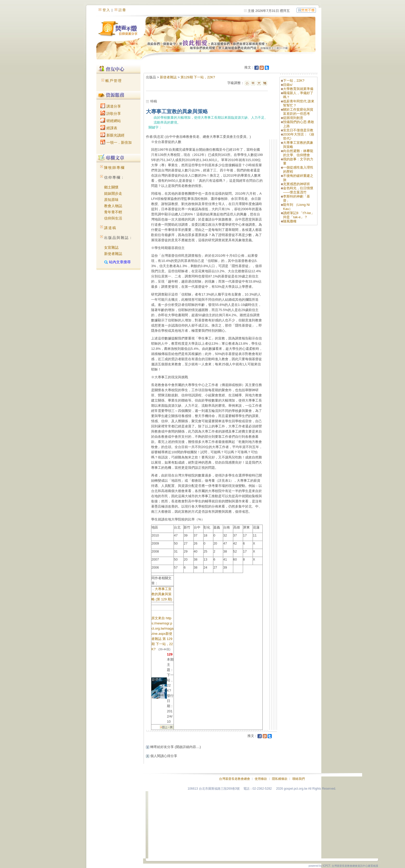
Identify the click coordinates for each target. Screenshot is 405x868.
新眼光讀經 (112, 135)
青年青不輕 (113, 212)
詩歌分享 (111, 114)
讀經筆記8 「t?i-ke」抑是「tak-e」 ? (299, 215)
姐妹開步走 (113, 193)
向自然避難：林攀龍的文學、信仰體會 (298, 153)
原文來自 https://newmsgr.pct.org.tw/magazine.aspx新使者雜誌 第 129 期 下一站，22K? (162, 634)
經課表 (109, 128)
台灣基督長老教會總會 (235, 779)
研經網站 (111, 121)
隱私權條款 (280, 779)
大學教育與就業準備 (298, 89)
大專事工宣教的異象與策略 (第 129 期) (162, 594)
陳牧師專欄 (114, 168)
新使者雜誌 (113, 254)
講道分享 (111, 106)
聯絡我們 (299, 779)
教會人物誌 (113, 206)
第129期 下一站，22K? (198, 77)
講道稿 (110, 228)
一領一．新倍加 (116, 142)
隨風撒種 (290, 221)
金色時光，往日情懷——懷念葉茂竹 (298, 190)
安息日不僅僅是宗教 (298, 130)
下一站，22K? (294, 81)
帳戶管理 (114, 81)
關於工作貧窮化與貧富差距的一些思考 (298, 112)
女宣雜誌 (111, 247)
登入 (106, 10)
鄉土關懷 (111, 187)
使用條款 (261, 779)
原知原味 (111, 200)
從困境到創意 (293, 118)
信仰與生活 (113, 218)
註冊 (122, 10)
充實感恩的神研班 (297, 184)
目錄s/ (288, 85)
